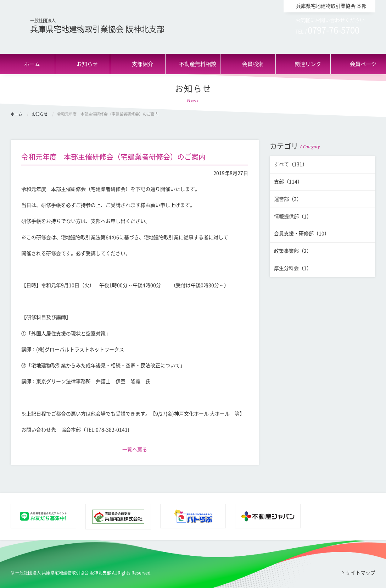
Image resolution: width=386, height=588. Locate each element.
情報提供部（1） (293, 216)
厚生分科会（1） (293, 268)
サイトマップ (360, 573)
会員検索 (253, 64)
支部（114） (288, 182)
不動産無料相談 (198, 64)
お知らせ (87, 64)
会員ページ (363, 64)
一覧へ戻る (135, 450)
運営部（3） (288, 199)
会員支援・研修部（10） (302, 233)
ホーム (32, 64)
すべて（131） (291, 164)
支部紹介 (142, 64)
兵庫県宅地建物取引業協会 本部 (331, 6)
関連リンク (308, 64)
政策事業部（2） (293, 251)
